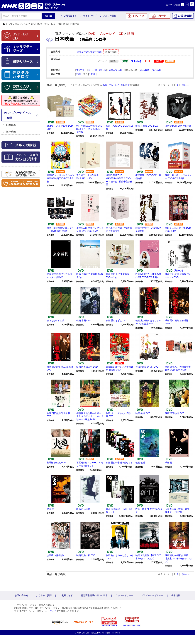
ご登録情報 (183, 16)
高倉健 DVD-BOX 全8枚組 (178, 126)
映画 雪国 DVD (84, 321)
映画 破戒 (140, 463)
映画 (66, 24)
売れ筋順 (157, 70)
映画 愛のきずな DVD (117, 321)
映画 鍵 (169, 463)
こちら (53, 611)
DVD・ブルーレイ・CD (49, 24)
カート (160, 16)
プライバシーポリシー (152, 595)
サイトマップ (90, 16)
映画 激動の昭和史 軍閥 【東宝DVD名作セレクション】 (178, 559)
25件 (79, 74)
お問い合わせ (21, 595)
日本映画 (11, 125)
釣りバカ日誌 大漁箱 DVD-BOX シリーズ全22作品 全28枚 (90, 129)
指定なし (81, 70)
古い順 (102, 70)
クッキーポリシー (124, 595)
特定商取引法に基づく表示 (94, 595)
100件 (92, 74)
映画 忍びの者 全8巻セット (119, 463)
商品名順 (145, 70)
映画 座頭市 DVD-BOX (147, 126)
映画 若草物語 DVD (175, 413)
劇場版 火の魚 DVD (56, 463)
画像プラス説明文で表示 (89, 52)
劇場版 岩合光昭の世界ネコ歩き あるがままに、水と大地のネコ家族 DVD (90, 416)
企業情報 (176, 595)
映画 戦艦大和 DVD (86, 555)
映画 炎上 (51, 509)
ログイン (136, 16)
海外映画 (11, 132)
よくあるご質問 (44, 595)
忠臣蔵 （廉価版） (56, 555)
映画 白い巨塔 (83, 509)
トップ (9, 24)
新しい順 (93, 70)
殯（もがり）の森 (56, 321)
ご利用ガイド (70, 16)
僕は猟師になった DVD (147, 367)
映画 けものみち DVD (87, 367)
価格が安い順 (115, 70)
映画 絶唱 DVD (143, 413)
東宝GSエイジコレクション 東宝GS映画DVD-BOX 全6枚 (61, 178)
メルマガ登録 (110, 16)
